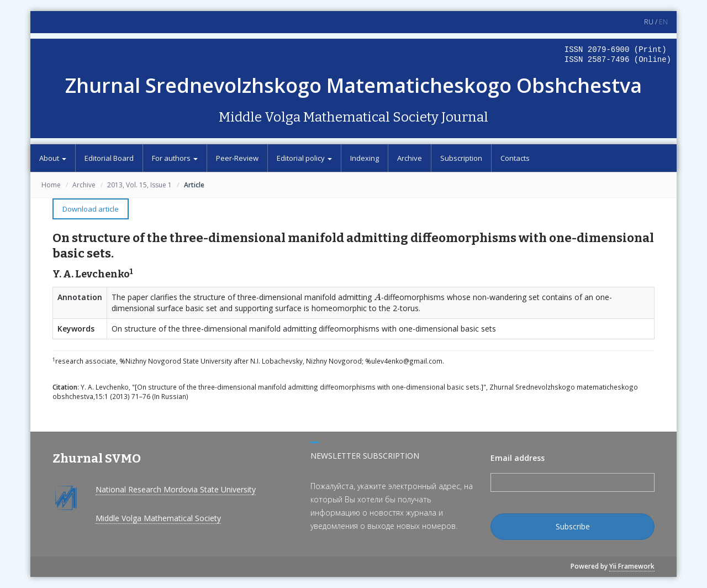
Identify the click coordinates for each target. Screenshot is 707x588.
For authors (175, 158)
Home (51, 185)
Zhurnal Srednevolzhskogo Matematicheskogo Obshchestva (353, 85)
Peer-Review (237, 158)
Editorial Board (109, 158)
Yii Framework (632, 566)
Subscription (461, 158)
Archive (410, 158)
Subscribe (573, 526)
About (53, 158)
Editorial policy (304, 158)
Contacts (515, 158)
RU (649, 22)
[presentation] (378, 297)
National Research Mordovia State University (176, 489)
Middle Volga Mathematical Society (158, 518)
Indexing (365, 158)
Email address (518, 458)
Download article (91, 209)
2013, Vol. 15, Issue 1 (139, 185)
